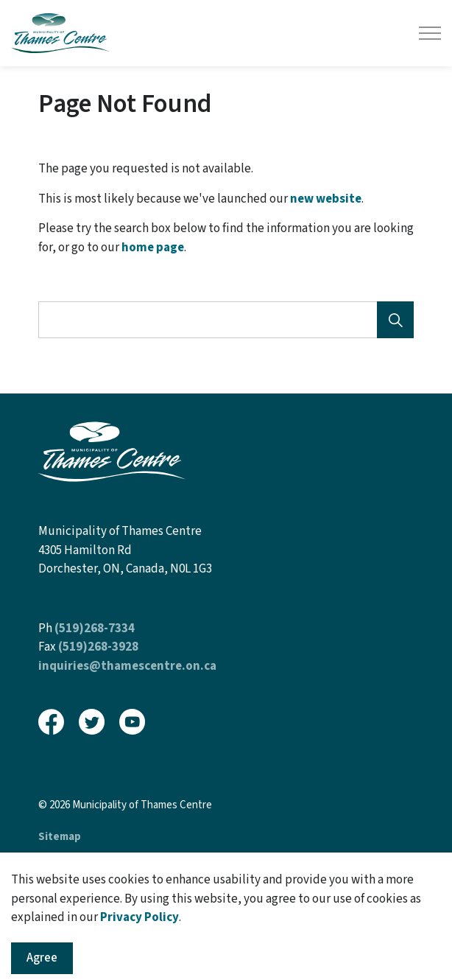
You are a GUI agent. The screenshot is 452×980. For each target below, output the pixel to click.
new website (326, 199)
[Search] (395, 320)
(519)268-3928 (98, 647)
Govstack (112, 868)
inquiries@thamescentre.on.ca (127, 666)
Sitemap (60, 837)
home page (153, 248)
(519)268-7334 (95, 629)
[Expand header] (430, 33)
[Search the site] (226, 320)
